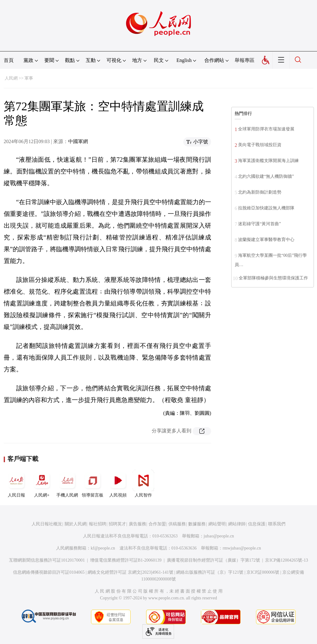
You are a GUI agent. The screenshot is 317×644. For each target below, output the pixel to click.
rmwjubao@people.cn (242, 548)
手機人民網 (67, 484)
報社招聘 (98, 524)
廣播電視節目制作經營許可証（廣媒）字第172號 (213, 560)
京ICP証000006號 (263, 572)
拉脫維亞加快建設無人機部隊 (266, 208)
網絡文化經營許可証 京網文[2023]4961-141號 (130, 572)
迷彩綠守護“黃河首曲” (259, 224)
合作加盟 (157, 524)
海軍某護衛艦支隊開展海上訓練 (268, 161)
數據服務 (197, 524)
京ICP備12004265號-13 (286, 560)
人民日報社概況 (47, 524)
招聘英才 (117, 524)
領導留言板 (93, 484)
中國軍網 (78, 141)
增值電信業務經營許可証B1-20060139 (126, 560)
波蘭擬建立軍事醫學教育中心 (266, 240)
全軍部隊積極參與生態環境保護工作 (273, 278)
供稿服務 (177, 524)
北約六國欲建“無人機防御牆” (266, 176)
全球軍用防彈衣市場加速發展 (266, 129)
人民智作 (143, 484)
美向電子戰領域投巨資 (260, 145)
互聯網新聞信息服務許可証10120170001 (47, 560)
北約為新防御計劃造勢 (260, 192)
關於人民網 (76, 524)
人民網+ (42, 484)
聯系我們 (277, 524)
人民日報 (16, 484)
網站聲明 (217, 524)
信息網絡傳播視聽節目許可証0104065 (49, 572)
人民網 (11, 78)
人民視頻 (118, 484)
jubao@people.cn (219, 536)
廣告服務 (137, 524)
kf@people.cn (103, 548)
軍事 (29, 78)
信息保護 (257, 524)
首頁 (9, 60)
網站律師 (237, 524)
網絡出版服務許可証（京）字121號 (210, 572)
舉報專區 (245, 60)
